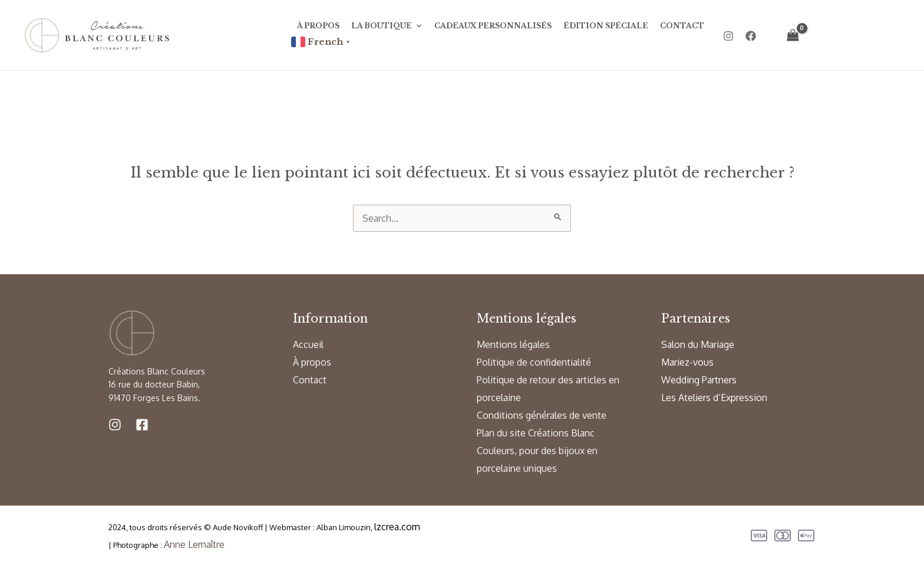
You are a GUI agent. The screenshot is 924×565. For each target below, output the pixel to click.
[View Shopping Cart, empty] (793, 35)
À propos (318, 26)
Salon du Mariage (698, 344)
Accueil (308, 344)
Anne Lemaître (194, 544)
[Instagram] (728, 36)
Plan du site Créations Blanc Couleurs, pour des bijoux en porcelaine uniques (537, 451)
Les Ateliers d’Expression (714, 398)
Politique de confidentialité (534, 362)
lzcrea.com (397, 527)
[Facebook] (751, 36)
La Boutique (387, 26)
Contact (682, 26)
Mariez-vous (687, 362)
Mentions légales (513, 344)
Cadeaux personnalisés (493, 26)
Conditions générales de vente (542, 415)
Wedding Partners (699, 380)
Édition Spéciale (606, 26)
